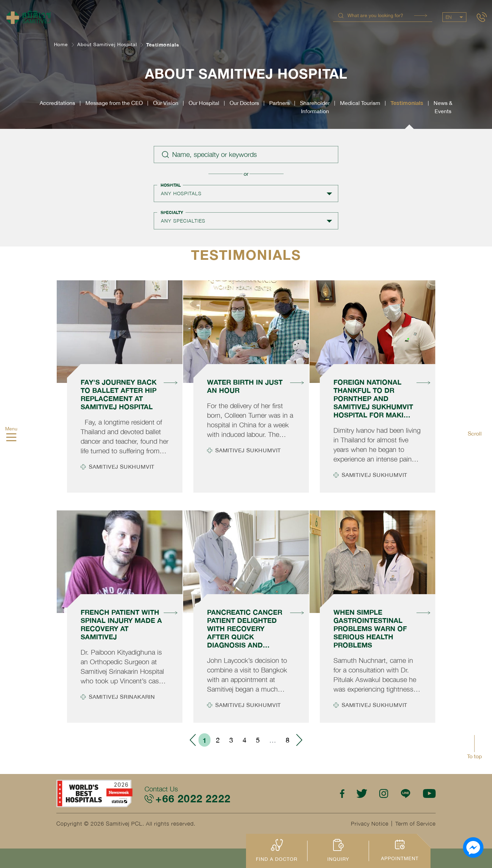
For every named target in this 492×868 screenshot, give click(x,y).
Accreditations (57, 103)
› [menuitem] (299, 740)
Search (421, 16)
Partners (279, 103)
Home (61, 44)
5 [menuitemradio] (258, 740)
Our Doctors (244, 103)
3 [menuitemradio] (231, 740)
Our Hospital (204, 103)
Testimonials (407, 103)
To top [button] (474, 756)
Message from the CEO (114, 103)
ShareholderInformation (315, 107)
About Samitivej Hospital (107, 44)
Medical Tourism (360, 103)
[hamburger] (11, 438)
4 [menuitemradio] (244, 740)
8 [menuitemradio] (288, 740)
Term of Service (415, 824)
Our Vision (166, 103)
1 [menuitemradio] (204, 740)
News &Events (443, 107)
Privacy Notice (370, 824)
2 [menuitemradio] (218, 740)
